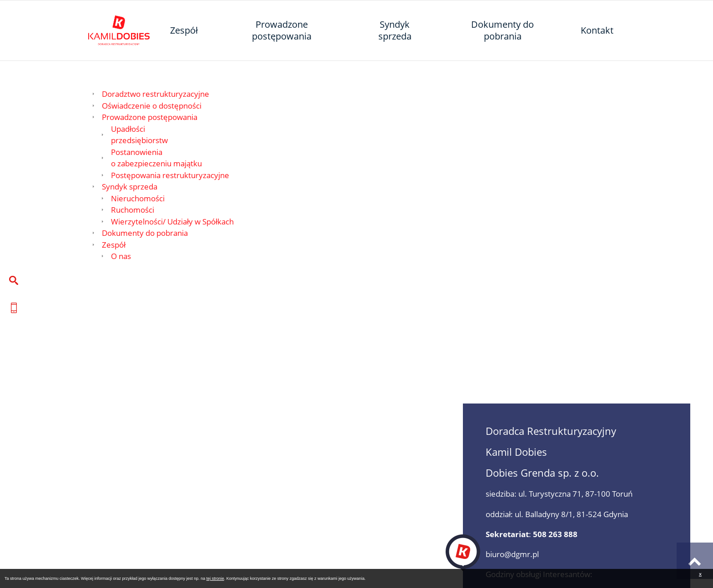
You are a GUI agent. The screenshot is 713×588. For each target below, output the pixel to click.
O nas (121, 256)
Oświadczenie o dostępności (152, 106)
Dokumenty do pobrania (145, 233)
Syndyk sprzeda (130, 187)
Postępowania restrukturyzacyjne (170, 175)
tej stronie (215, 578)
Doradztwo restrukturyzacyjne (156, 94)
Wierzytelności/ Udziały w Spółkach (172, 222)
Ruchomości (133, 210)
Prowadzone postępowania (150, 117)
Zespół (114, 245)
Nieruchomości (138, 198)
